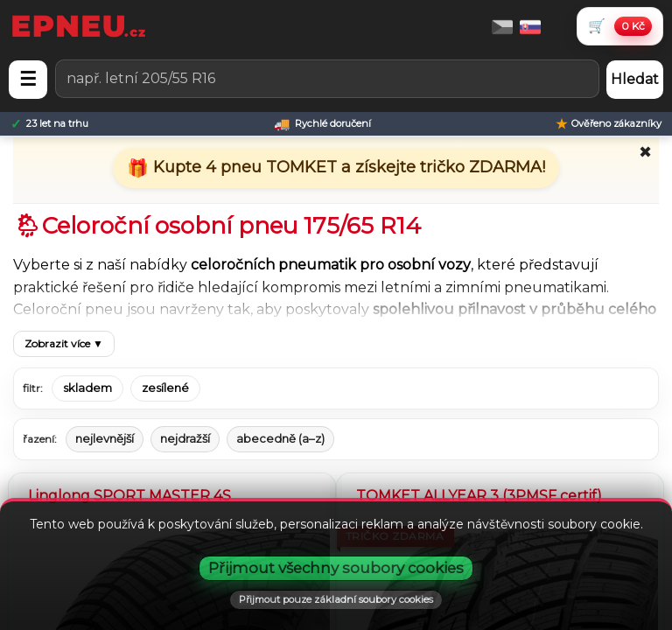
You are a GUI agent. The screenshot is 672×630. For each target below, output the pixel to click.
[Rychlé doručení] (322, 124)
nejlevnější (105, 438)
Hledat (635, 79)
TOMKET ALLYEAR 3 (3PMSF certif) (479, 496)
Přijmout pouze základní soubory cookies (336, 599)
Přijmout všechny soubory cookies (336, 568)
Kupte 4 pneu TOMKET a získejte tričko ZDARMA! (347, 167)
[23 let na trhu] (49, 124)
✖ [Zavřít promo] (645, 152)
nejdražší (185, 438)
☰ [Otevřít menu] (28, 79)
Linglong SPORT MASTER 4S (129, 496)
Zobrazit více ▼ (64, 343)
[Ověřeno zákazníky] (609, 124)
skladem (87, 388)
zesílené (165, 388)
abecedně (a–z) (280, 438)
